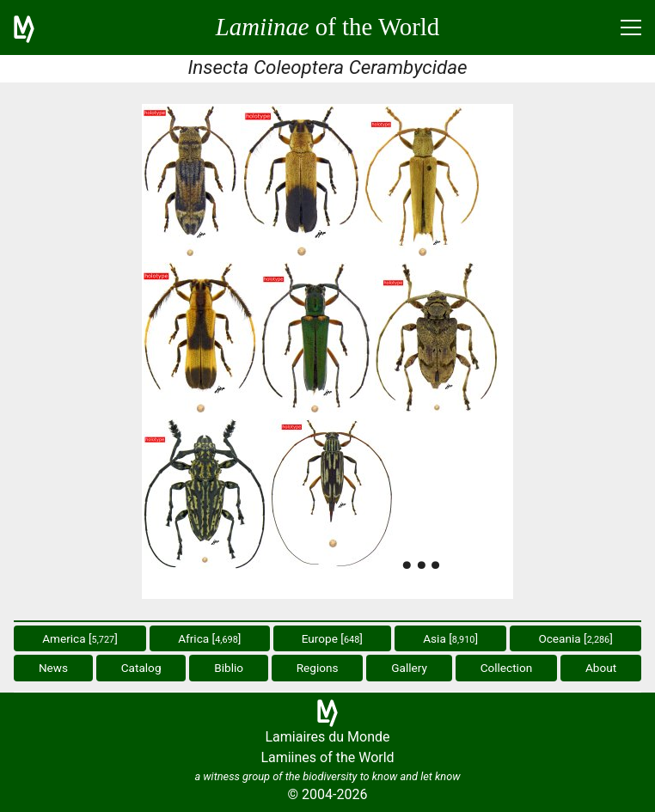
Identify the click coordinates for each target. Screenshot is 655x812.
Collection (507, 668)
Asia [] (450, 638)
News (53, 668)
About (601, 668)
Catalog (141, 668)
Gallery (409, 668)
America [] (80, 638)
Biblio (229, 668)
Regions (318, 668)
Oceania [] (575, 638)
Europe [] (332, 638)
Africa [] (209, 638)
